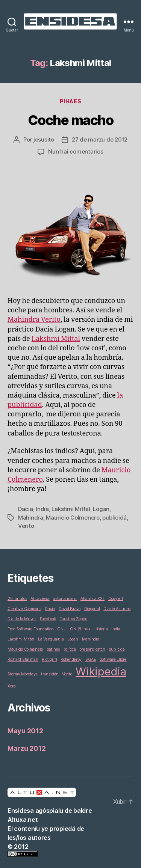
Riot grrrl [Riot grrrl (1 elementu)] (49, 659)
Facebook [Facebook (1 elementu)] (48, 619)
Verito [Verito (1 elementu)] (67, 674)
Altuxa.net (23, 820)
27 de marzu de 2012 (100, 139)
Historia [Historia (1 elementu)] (101, 629)
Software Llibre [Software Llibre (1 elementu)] (113, 659)
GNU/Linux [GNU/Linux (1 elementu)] (80, 629)
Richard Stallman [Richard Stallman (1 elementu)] (23, 659)
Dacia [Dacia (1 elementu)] (50, 609)
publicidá (114, 518)
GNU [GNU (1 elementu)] (62, 629)
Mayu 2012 (25, 731)
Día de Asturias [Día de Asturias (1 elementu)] (117, 609)
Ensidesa (21, 811)
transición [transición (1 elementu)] (50, 674)
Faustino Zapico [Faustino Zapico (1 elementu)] (73, 619)
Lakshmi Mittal (56, 339)
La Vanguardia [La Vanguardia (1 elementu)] (51, 639)
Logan (101, 509)
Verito (26, 526)
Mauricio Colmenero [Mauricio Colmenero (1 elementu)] (25, 649)
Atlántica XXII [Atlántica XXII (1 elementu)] (92, 599)
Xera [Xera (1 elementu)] (12, 686)
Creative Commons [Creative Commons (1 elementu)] (24, 609)
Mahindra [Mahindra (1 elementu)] (91, 639)
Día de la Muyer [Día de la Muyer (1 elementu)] (22, 619)
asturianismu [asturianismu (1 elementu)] (65, 599)
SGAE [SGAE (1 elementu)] (91, 659)
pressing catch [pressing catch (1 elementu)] (92, 649)
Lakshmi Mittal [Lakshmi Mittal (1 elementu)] (21, 639)
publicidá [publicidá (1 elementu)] (117, 649)
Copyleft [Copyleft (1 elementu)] (116, 599)
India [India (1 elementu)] (116, 629)
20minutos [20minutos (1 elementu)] (17, 599)
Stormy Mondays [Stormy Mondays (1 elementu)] (22, 674)
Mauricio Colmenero (73, 518)
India (42, 509)
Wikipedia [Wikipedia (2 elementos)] (101, 671)
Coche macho (71, 120)
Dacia (26, 509)
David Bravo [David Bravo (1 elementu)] (70, 609)
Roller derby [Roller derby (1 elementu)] (71, 659)
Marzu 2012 (27, 748)
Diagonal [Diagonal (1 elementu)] (92, 609)
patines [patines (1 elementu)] (53, 649)
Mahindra (31, 518)
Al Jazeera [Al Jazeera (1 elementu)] (40, 599)
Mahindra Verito (34, 320)
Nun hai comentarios (76, 151)
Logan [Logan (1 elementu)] (73, 639)
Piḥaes (70, 101)
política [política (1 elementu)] (70, 649)
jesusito (44, 139)
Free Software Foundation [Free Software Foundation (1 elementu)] (31, 629)
